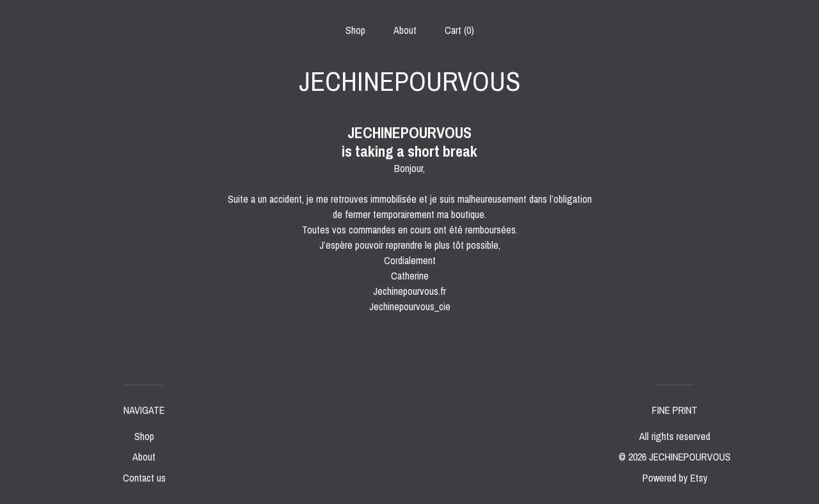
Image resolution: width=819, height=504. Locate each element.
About (405, 30)
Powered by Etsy (675, 478)
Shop (355, 30)
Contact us (144, 478)
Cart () (459, 30)
